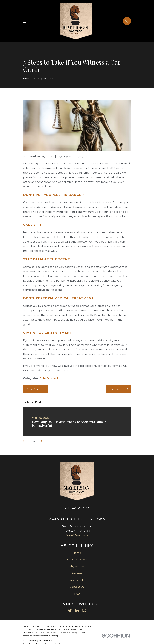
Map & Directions (77, 535)
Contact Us (77, 587)
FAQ (77, 594)
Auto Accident (49, 378)
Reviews (77, 573)
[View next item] (40, 441)
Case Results (77, 580)
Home (77, 553)
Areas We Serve (77, 560)
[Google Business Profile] (84, 611)
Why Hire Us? (77, 566)
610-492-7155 (77, 508)
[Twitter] (70, 611)
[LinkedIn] (77, 611)
